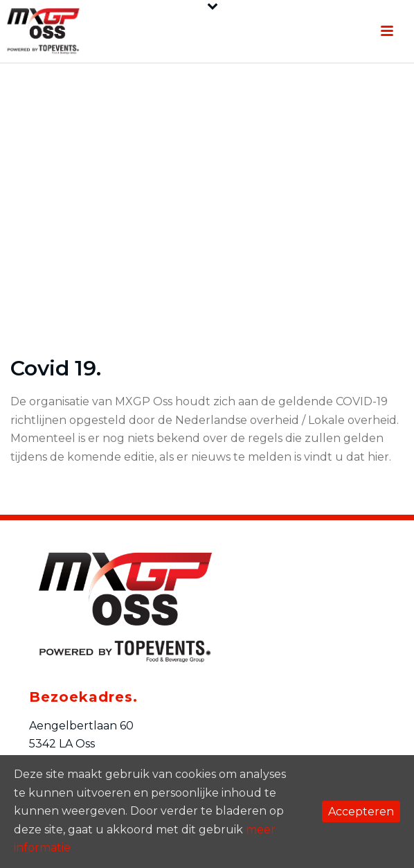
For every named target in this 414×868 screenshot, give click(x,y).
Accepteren (361, 812)
